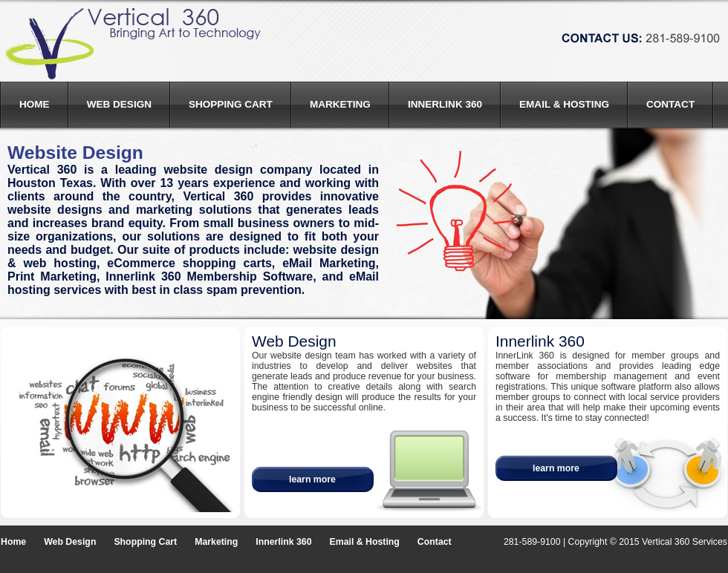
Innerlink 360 (445, 104)
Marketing (340, 104)
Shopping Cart (231, 104)
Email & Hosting (564, 104)
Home (35, 104)
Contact (670, 104)
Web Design (119, 104)
